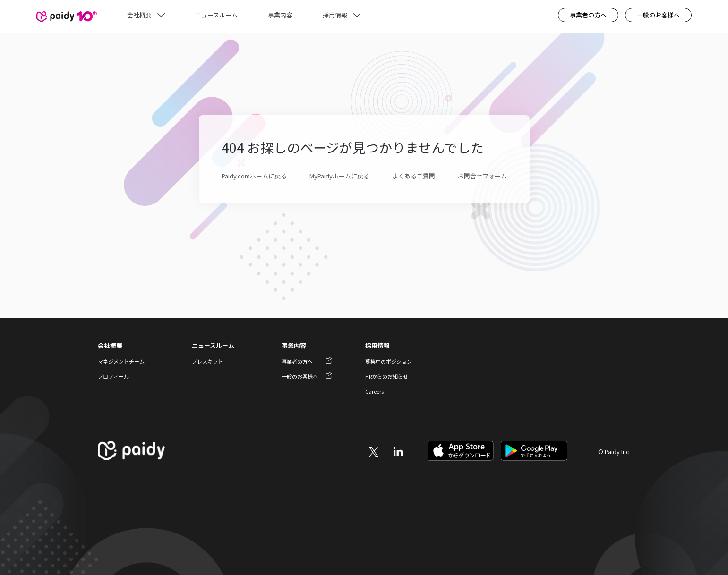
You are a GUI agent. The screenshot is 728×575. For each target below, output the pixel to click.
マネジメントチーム (121, 361)
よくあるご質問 (414, 176)
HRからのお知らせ (387, 376)
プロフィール (113, 376)
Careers (374, 391)
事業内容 (294, 345)
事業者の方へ (588, 15)
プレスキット (207, 361)
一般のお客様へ (658, 15)
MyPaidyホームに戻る (339, 176)
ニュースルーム (213, 345)
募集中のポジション (389, 361)
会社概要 (110, 345)
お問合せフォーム (482, 176)
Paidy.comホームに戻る (254, 176)
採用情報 (377, 345)
